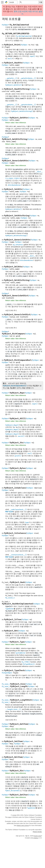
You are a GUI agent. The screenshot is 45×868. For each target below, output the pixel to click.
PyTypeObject (7, 673)
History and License (23, 826)
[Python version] (13, 2)
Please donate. (37, 832)
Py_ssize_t (6, 684)
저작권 (14, 815)
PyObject (5, 25)
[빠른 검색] (30, 2)
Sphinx (36, 838)
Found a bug (37, 836)
